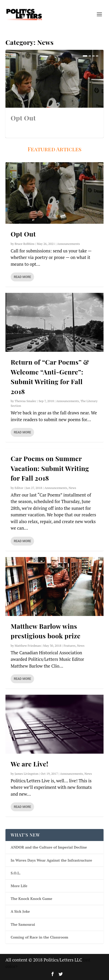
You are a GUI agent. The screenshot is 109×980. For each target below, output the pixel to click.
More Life (19, 886)
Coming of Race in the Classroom (39, 937)
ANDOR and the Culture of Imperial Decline (49, 847)
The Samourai (23, 924)
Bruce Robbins (24, 244)
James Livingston (26, 774)
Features (69, 646)
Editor (19, 488)
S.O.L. (16, 873)
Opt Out (23, 118)
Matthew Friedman (28, 646)
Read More (22, 277)
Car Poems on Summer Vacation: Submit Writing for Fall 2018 (50, 468)
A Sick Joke (20, 911)
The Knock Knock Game (31, 899)
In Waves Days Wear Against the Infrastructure (51, 860)
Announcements (68, 244)
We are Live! (30, 764)
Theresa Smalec (25, 401)
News (72, 488)
